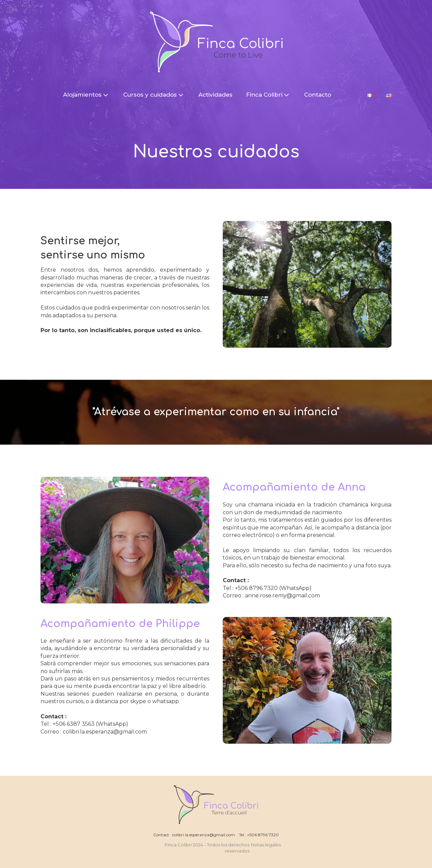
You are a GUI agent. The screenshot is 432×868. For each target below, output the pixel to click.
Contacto (318, 95)
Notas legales (266, 845)
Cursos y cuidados (154, 95)
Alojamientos (86, 95)
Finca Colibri (268, 95)
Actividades (215, 95)
